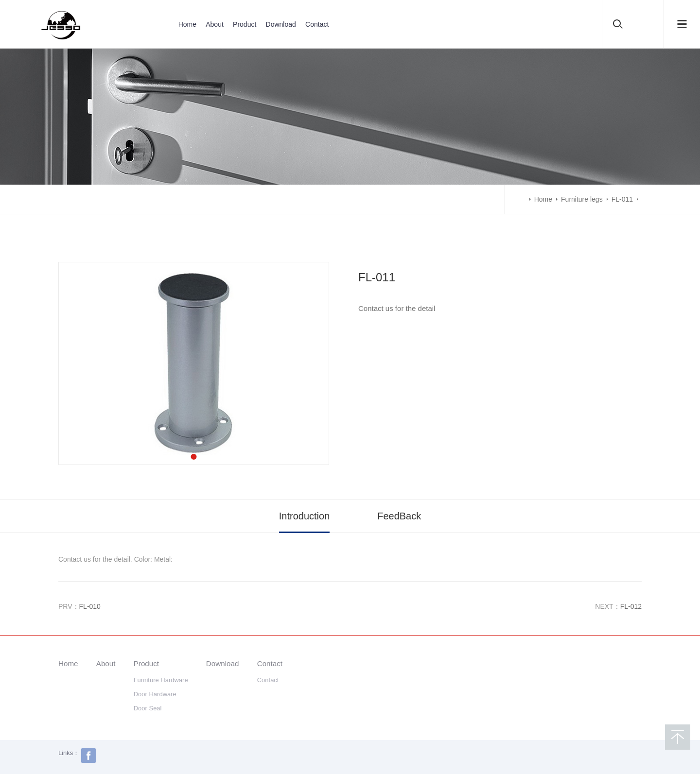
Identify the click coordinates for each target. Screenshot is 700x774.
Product (245, 24)
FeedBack (399, 516)
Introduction (305, 516)
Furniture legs (582, 199)
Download (281, 24)
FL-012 (631, 606)
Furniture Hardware (161, 680)
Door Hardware (155, 694)
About (215, 24)
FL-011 (622, 199)
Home (187, 24)
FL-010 (90, 606)
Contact (317, 24)
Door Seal (148, 708)
